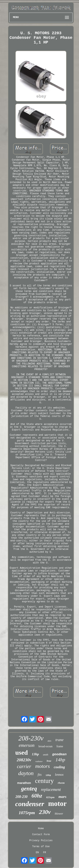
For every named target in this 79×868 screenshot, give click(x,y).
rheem (61, 783)
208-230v (31, 738)
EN (37, 853)
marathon (24, 783)
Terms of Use (41, 847)
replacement (51, 790)
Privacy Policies (41, 841)
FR (45, 853)
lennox (59, 775)
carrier (24, 766)
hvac (49, 761)
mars (62, 797)
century (44, 781)
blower (59, 814)
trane (59, 740)
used (22, 752)
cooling (59, 767)
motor (57, 804)
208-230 (22, 797)
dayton (26, 773)
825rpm (50, 797)
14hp (60, 760)
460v (49, 741)
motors (43, 766)
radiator (39, 761)
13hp (35, 754)
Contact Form (41, 835)
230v (45, 812)
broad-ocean (45, 746)
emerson (27, 745)
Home (41, 829)
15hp (48, 775)
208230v (24, 760)
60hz (37, 796)
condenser (30, 804)
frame (60, 746)
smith (46, 755)
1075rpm (27, 813)
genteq (29, 789)
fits (40, 775)
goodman (59, 754)
